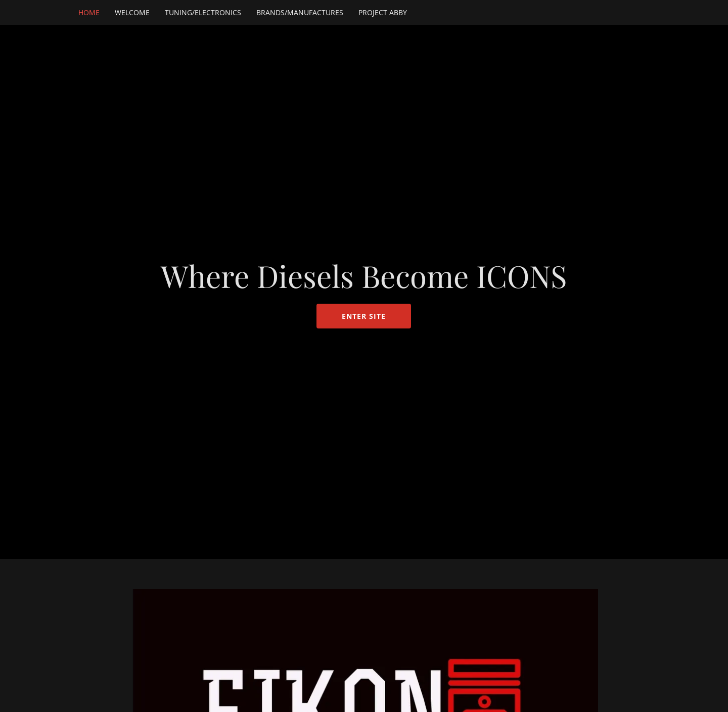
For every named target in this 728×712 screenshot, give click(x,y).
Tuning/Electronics (203, 12)
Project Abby (383, 12)
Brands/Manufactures (300, 12)
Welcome (132, 12)
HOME (89, 12)
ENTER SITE (364, 316)
